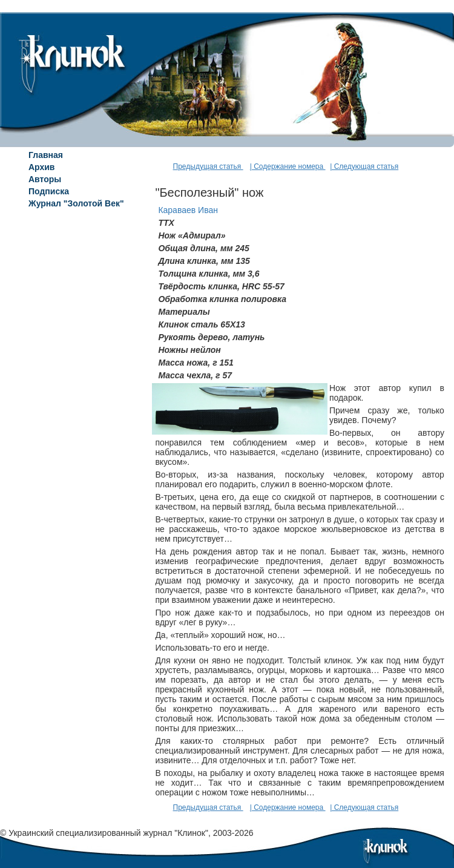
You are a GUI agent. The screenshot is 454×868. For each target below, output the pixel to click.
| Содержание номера (288, 166)
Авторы (45, 179)
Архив (41, 167)
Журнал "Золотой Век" (76, 203)
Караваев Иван (188, 210)
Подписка (49, 191)
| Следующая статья (364, 166)
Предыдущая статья (208, 166)
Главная (46, 155)
